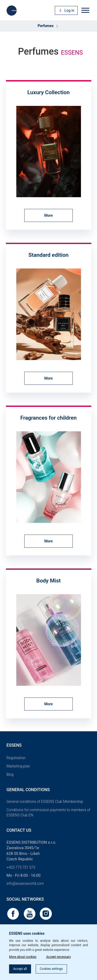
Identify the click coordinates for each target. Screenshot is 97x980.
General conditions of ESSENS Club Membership (45, 802)
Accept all (20, 969)
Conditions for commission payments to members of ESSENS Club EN (48, 812)
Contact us (19, 830)
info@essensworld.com (25, 883)
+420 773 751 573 (21, 867)
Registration (16, 758)
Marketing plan (18, 766)
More (48, 215)
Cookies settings (51, 969)
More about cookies (23, 957)
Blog (10, 774)
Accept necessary (59, 957)
